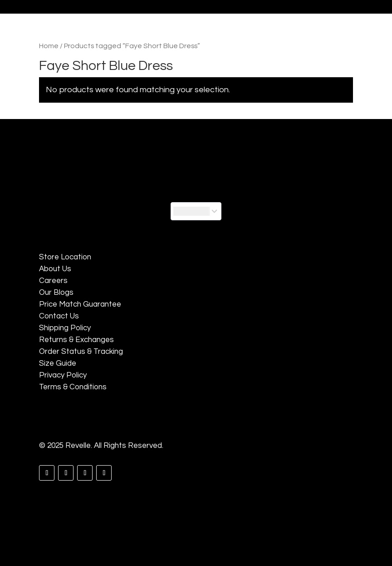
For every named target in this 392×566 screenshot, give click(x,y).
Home (49, 46)
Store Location (65, 257)
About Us (55, 269)
